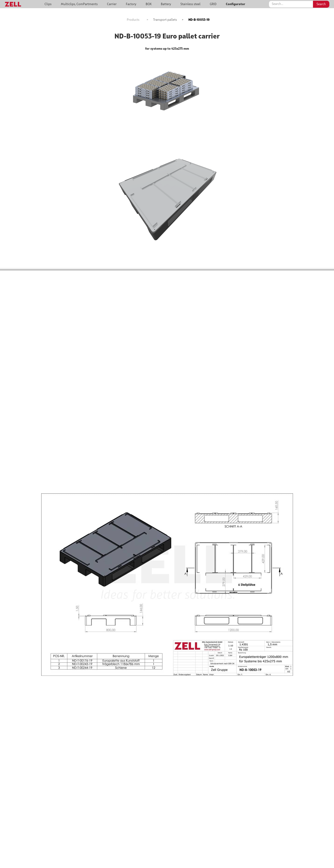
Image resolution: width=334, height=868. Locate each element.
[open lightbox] (167, 86)
